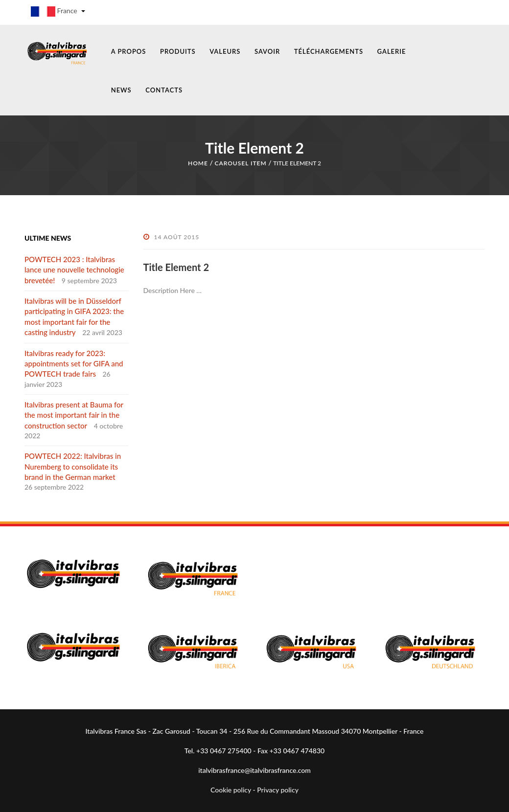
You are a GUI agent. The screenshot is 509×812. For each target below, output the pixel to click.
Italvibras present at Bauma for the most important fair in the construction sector (74, 415)
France (58, 11)
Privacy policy (278, 790)
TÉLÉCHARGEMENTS (329, 51)
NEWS (121, 90)
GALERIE (392, 51)
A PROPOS (129, 51)
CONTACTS (164, 90)
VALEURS (225, 51)
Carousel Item (240, 163)
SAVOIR (267, 51)
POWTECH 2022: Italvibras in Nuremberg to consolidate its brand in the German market (73, 466)
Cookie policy (231, 790)
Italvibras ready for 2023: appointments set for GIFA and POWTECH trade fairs (74, 364)
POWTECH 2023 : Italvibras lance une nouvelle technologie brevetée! (74, 270)
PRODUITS (178, 51)
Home (198, 163)
